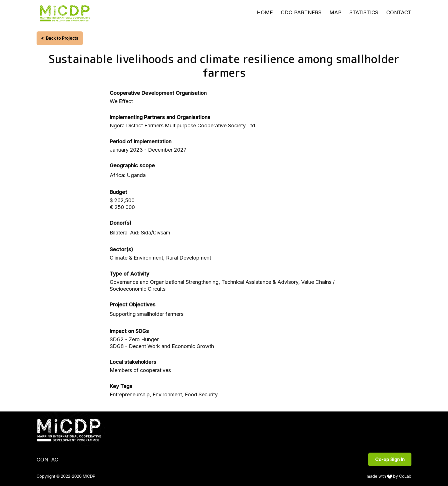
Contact (399, 12)
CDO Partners (301, 12)
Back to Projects (60, 38)
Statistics (364, 12)
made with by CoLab (389, 476)
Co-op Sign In (390, 459)
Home (265, 12)
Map (335, 12)
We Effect (121, 101)
